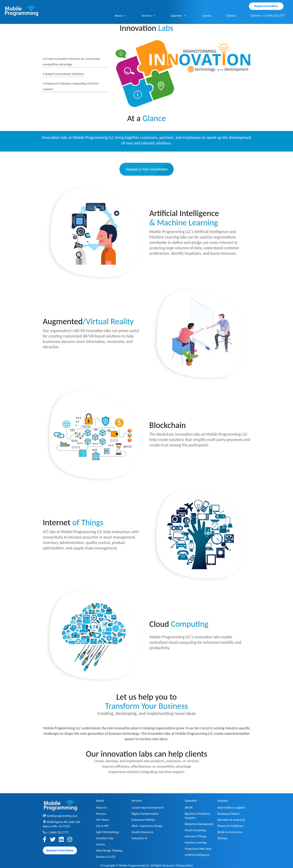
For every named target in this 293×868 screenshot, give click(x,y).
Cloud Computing (195, 830)
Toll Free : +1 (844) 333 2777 (268, 16)
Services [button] (148, 16)
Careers (207, 16)
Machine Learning (196, 842)
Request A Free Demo (266, 6)
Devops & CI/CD (106, 857)
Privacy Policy (185, 865)
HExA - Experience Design (147, 826)
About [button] (120, 16)
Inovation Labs (105, 838)
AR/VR (189, 808)
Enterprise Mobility (143, 820)
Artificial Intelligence (197, 855)
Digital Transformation (145, 814)
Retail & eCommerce (230, 832)
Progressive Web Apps (198, 849)
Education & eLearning (231, 820)
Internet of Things (196, 836)
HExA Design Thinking (109, 851)
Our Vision (102, 820)
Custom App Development (147, 808)
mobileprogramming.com (62, 816)
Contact (231, 16)
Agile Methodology (108, 832)
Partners (101, 814)
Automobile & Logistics (231, 808)
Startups (223, 838)
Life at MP (102, 826)
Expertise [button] (178, 16)
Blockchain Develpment (199, 824)
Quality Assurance (142, 832)
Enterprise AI (139, 838)
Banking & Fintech (228, 814)
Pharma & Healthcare (230, 826)
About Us (102, 808)
